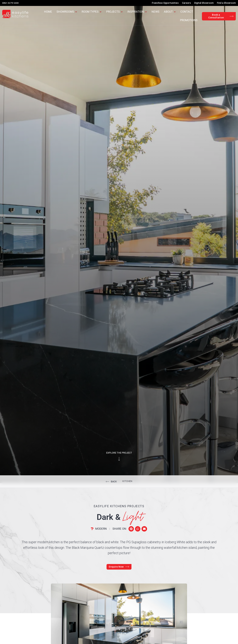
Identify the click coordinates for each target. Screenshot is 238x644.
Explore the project (119, 457)
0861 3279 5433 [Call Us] (11, 3)
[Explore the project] (119, 463)
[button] (131, 533)
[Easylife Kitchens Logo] (15, 14)
